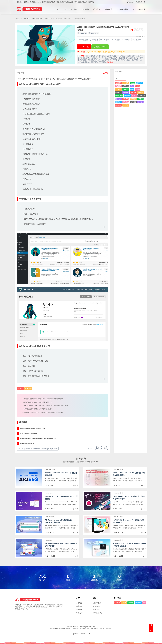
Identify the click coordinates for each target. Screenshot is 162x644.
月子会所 (126, 83)
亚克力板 (126, 105)
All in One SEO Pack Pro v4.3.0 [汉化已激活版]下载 (61, 474)
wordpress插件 (139, 9)
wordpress (28, 389)
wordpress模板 (123, 9)
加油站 (138, 89)
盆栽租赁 (118, 105)
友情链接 (96, 606)
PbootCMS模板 (71, 9)
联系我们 (96, 610)
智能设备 (126, 89)
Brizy (132, 89)
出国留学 (133, 99)
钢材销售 (141, 99)
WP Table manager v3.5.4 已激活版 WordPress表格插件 (58, 521)
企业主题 (126, 99)
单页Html (126, 86)
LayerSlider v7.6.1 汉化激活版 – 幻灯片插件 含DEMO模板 (129, 498)
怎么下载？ (97, 603)
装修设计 (118, 92)
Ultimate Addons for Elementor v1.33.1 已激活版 (61, 498)
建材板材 (139, 83)
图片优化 (20, 389)
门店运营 (118, 99)
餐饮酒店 (118, 86)
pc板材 (134, 96)
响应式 (124, 603)
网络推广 (126, 92)
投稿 (139, 2)
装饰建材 (118, 102)
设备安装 (118, 83)
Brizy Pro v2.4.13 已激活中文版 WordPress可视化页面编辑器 (129, 545)
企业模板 (131, 603)
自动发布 (127, 96)
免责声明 (79, 606)
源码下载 (109, 9)
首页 (58, 9)
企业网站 (117, 603)
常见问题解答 (98, 613)
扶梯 (132, 86)
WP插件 (141, 92)
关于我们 (79, 603)
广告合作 (79, 613)
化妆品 (133, 83)
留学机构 (141, 102)
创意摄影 (133, 102)
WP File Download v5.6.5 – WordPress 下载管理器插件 (61, 545)
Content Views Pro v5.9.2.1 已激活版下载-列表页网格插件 (129, 474)
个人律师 (118, 89)
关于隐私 (79, 610)
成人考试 (133, 92)
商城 (144, 603)
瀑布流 (137, 86)
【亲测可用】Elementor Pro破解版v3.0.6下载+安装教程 (129, 521)
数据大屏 (138, 603)
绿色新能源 (142, 96)
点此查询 (109, 62)
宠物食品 (126, 102)
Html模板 (85, 9)
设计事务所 (119, 96)
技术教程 (97, 9)
